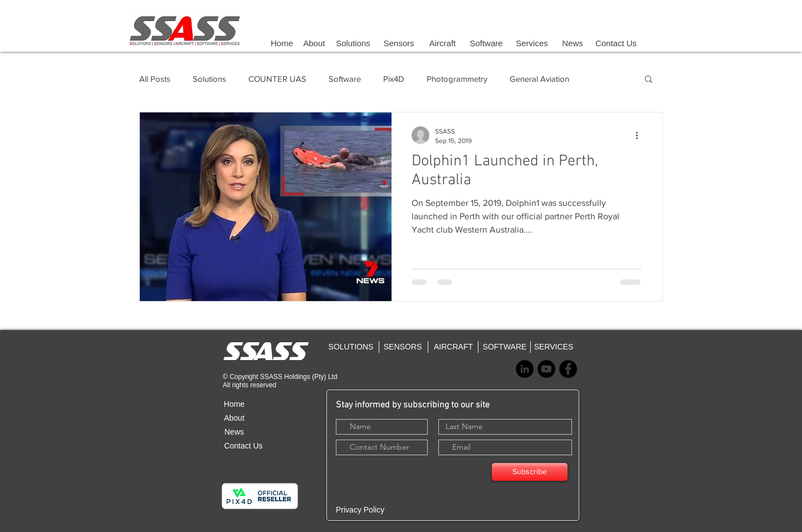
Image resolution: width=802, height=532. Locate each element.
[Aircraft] (442, 43)
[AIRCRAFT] (453, 347)
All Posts (155, 79)
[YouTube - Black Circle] (546, 369)
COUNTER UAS (277, 79)
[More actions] (640, 135)
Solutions (209, 79)
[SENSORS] (403, 347)
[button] (649, 80)
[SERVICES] (554, 347)
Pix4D (394, 79)
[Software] (486, 43)
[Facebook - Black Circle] (568, 369)
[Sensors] (399, 43)
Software (345, 79)
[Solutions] (353, 43)
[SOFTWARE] (505, 347)
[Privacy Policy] (377, 510)
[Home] (282, 43)
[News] (573, 43)
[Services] (532, 43)
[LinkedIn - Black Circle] (525, 369)
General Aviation (539, 79)
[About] (314, 43)
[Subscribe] (530, 472)
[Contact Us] (616, 43)
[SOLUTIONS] (351, 347)
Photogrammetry (457, 79)
